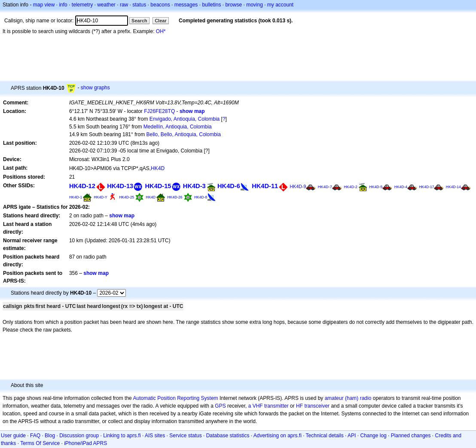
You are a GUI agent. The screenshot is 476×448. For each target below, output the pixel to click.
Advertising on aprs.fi (278, 436)
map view (44, 5)
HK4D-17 (426, 187)
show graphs (95, 88)
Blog (50, 436)
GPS (220, 406)
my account (280, 5)
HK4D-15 (158, 186)
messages (186, 5)
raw (124, 5)
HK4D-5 (376, 187)
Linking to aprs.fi (122, 436)
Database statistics (228, 436)
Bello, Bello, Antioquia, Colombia (183, 134)
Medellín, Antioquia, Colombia (178, 127)
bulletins (211, 5)
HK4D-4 (401, 187)
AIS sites (155, 436)
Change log (373, 436)
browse (233, 5)
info (63, 5)
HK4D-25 (127, 197)
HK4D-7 (325, 187)
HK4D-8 (201, 197)
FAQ (35, 436)
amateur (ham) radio (348, 398)
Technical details (325, 436)
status (139, 5)
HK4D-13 (120, 186)
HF (299, 406)
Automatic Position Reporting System (175, 398)
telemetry (82, 5)
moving (255, 5)
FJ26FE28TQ (159, 111)
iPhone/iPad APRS (85, 443)
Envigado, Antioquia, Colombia (185, 119)
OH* (161, 31)
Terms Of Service (40, 443)
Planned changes (411, 436)
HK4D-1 (76, 197)
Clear (161, 21)
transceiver (317, 406)
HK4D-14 (453, 187)
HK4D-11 (265, 186)
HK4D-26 (175, 197)
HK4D (158, 168)
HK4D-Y (101, 197)
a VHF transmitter (269, 406)
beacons (160, 5)
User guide (13, 436)
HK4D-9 (298, 186)
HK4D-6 (229, 186)
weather (106, 5)
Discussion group (79, 436)
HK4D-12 (82, 186)
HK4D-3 (194, 186)
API (352, 436)
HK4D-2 (351, 187)
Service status (185, 436)
